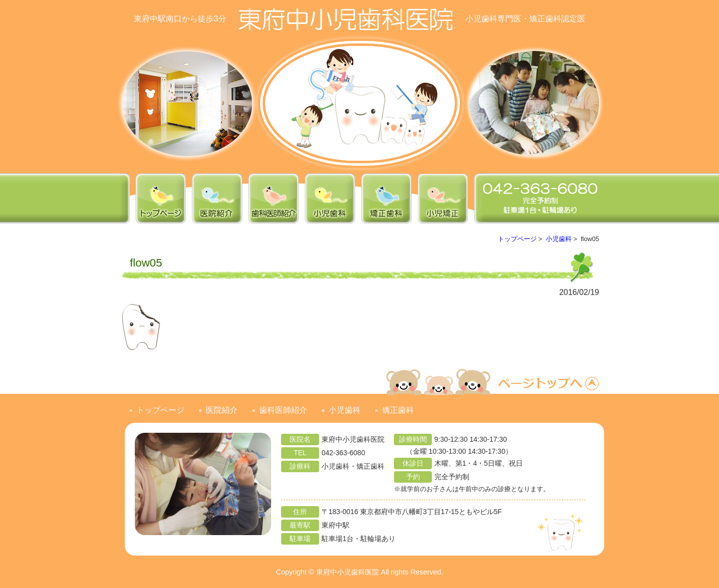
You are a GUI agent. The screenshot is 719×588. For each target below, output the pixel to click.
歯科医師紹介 (283, 410)
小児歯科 (559, 239)
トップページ (517, 239)
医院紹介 (222, 410)
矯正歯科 (398, 410)
